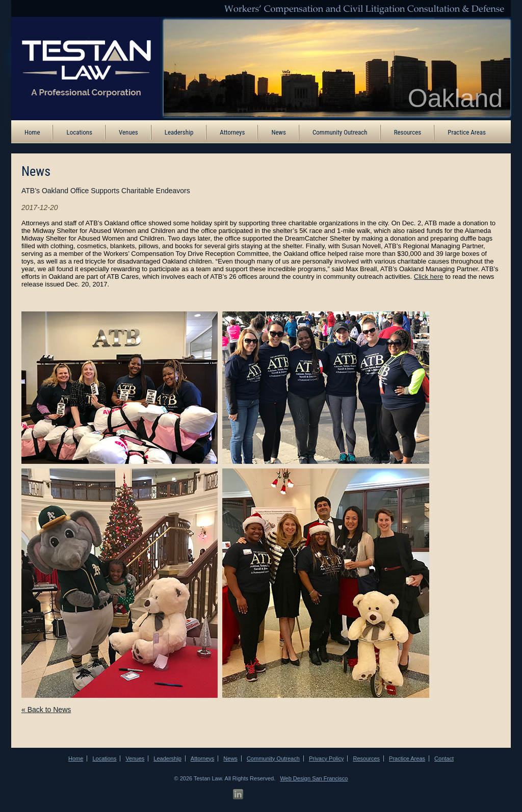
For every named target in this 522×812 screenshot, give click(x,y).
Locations (79, 132)
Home (32, 132)
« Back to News (46, 710)
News (279, 132)
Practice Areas (467, 132)
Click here (429, 277)
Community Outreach (340, 132)
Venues (128, 132)
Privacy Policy (326, 758)
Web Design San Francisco (314, 778)
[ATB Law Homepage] (79, 68)
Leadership (179, 132)
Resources (408, 132)
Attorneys (232, 132)
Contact (444, 758)
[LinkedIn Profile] (238, 794)
